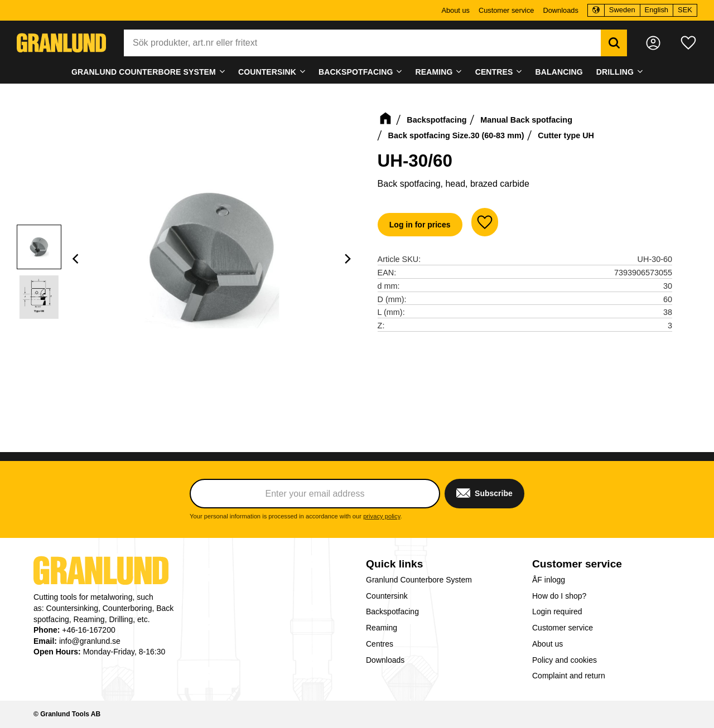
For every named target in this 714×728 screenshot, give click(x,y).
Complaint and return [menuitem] (569, 676)
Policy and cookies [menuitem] (565, 660)
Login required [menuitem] (557, 611)
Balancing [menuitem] (559, 72)
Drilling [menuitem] (615, 72)
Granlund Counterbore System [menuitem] (144, 72)
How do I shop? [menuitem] (559, 596)
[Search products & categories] (362, 43)
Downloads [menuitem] (560, 10)
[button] (688, 43)
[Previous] (77, 259)
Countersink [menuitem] (267, 72)
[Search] (614, 43)
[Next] (348, 259)
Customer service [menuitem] (506, 10)
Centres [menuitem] (494, 72)
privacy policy (382, 516)
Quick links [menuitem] (394, 564)
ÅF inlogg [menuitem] (549, 580)
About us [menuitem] (455, 10)
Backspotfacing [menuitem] (356, 72)
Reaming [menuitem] (434, 72)
